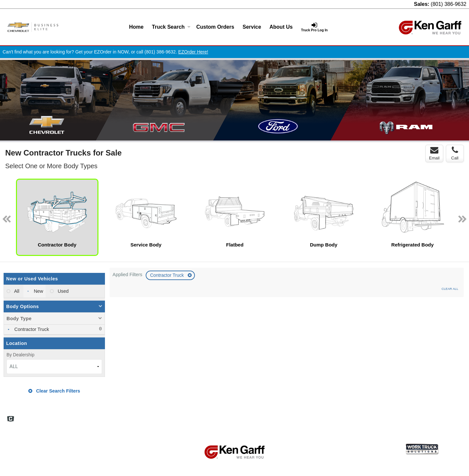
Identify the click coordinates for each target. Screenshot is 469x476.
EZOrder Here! (193, 52)
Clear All (450, 289)
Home (136, 27)
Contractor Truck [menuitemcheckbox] (31, 329)
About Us (281, 27)
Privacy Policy (392, 416)
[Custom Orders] (215, 27)
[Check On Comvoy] (11, 419)
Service (252, 27)
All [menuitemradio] (16, 291)
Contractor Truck (168, 275)
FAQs (316, 416)
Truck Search (171, 27)
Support (420, 416)
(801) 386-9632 (449, 4)
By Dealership (21, 355)
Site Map (363, 416)
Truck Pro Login (449, 416)
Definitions (338, 416)
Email (434, 153)
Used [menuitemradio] (63, 291)
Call (455, 153)
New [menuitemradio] (38, 291)
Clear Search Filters (54, 391)
